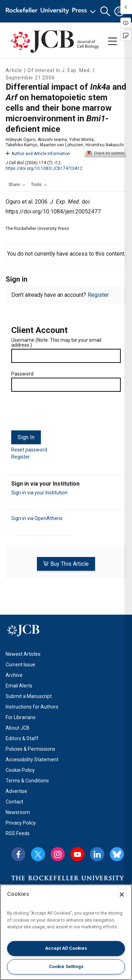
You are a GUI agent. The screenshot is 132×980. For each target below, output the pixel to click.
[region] (66, 932)
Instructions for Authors (32, 707)
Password (22, 374)
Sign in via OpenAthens (37, 518)
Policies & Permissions (30, 749)
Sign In (26, 437)
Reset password (29, 450)
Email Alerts (19, 686)
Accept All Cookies (66, 948)
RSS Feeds (18, 833)
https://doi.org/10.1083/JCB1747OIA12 (44, 168)
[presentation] (65, 414)
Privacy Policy (21, 823)
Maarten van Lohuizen (61, 145)
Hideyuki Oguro (20, 140)
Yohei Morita (81, 140)
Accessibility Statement (32, 760)
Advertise (16, 791)
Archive (14, 675)
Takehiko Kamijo (21, 145)
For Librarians (21, 717)
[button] (105, 11)
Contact (14, 802)
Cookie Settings (66, 966)
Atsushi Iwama (52, 140)
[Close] (122, 895)
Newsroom (18, 812)
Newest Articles (23, 654)
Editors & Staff (22, 738)
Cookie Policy (20, 770)
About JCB (18, 728)
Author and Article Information (38, 154)
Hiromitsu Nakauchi (105, 145)
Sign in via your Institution (39, 493)
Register (98, 295)
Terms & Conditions (27, 781)
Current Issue (20, 665)
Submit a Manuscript (29, 696)
